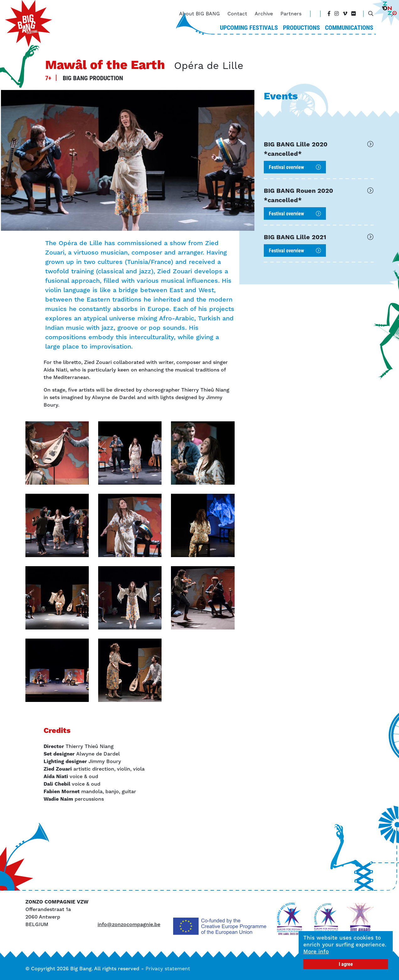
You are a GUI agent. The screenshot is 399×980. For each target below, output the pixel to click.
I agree (346, 964)
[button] (57, 453)
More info (316, 951)
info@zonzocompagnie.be (129, 924)
